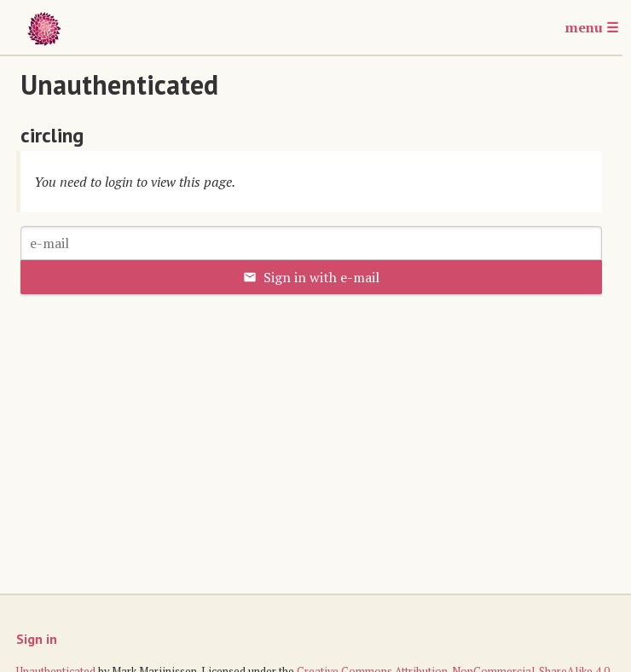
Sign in (37, 639)
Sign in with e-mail (311, 277)
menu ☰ (592, 27)
